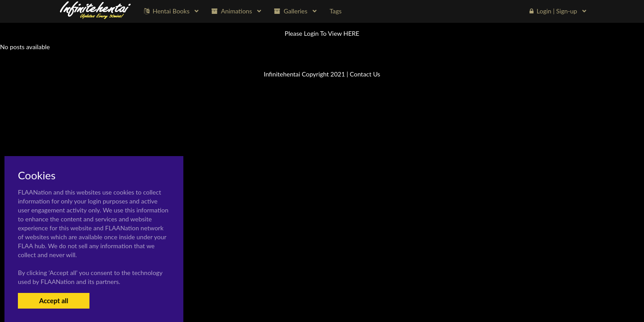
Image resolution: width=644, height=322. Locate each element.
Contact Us (365, 74)
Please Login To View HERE (322, 33)
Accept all (53, 301)
